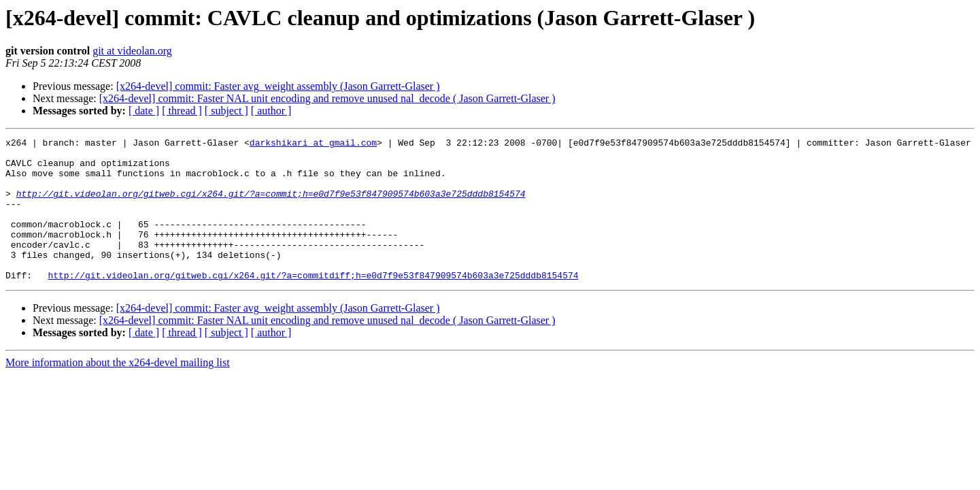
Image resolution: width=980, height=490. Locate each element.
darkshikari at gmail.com (313, 144)
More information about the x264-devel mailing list (118, 391)
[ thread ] (182, 111)
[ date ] (144, 111)
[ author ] (271, 111)
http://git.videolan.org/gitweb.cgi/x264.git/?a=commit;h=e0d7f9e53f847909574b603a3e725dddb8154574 (271, 206)
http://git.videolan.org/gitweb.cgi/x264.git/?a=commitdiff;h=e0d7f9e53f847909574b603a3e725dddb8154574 (313, 304)
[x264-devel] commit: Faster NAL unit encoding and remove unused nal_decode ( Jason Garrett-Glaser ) (327, 98)
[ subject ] (226, 111)
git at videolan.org (132, 51)
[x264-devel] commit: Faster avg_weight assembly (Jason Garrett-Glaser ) (278, 86)
